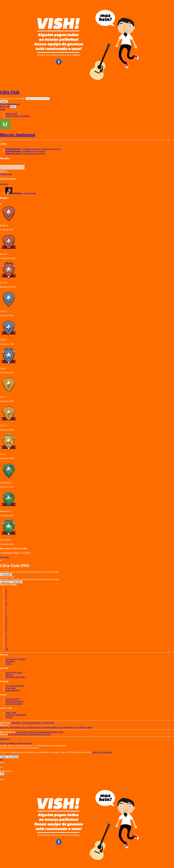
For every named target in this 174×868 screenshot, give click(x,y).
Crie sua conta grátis (15, 686)
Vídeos (9, 664)
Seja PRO (5, 558)
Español (31, 735)
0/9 (7, 650)
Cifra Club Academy (14, 702)
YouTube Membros (14, 704)
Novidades (10, 662)
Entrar (3, 109)
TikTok (61, 728)
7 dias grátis (6, 575)
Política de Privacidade (16, 715)
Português (16, 735)
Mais (13, 107)
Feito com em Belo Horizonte (16, 744)
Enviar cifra (5, 107)
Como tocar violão (14, 673)
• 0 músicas (25, 151)
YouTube (9, 728)
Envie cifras (11, 689)
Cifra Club (10, 92)
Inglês (45, 735)
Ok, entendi (13, 758)
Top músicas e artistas (15, 660)
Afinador (9, 675)
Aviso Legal (11, 713)
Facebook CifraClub (59, 62)
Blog (86, 728)
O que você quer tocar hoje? (13, 98)
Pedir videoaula (12, 691)
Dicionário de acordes (15, 678)
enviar (4, 172)
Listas (9, 104)
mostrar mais (6, 175)
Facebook (44, 728)
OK (1, 760)
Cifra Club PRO (12, 700)
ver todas (4, 185)
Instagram (26, 728)
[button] (18, 116)
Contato (9, 718)
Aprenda (16, 104)
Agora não (5, 583)
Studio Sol (5, 740)
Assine (3, 104)
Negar (4, 758)
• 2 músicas (33, 149)
